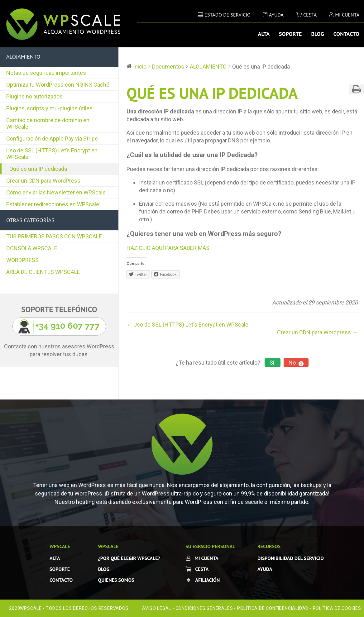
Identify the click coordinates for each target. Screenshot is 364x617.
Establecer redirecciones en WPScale (53, 204)
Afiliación (207, 580)
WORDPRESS (22, 260)
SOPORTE (60, 569)
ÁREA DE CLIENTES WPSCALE (43, 272)
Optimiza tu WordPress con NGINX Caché (58, 85)
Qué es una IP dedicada (38, 169)
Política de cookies (337, 608)
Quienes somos (116, 580)
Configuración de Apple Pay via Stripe (52, 139)
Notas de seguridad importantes (46, 73)
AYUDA (276, 15)
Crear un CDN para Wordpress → (317, 332)
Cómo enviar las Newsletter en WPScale (56, 192)
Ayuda (265, 569)
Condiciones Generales (204, 608)
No (296, 363)
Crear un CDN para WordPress (43, 181)
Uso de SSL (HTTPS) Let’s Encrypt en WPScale (52, 154)
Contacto (346, 34)
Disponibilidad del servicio (291, 558)
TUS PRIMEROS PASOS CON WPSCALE (54, 236)
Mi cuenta (206, 558)
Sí (273, 363)
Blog (317, 34)
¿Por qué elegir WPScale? (129, 558)
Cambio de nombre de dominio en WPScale (48, 123)
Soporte (290, 34)
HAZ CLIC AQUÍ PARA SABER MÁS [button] (168, 248)
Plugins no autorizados (34, 96)
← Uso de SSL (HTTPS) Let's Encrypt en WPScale (187, 325)
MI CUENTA (347, 15)
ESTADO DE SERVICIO (228, 15)
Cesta (310, 15)
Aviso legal (157, 608)
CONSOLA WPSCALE (32, 248)
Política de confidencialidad (273, 608)
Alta (264, 34)
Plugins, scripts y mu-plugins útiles (49, 108)
